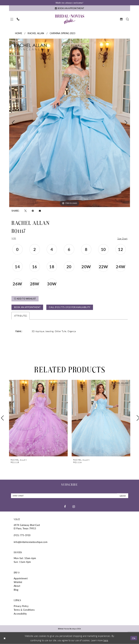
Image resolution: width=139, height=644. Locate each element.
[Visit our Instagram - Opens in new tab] (74, 506)
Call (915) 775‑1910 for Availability (70, 307)
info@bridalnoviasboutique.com (31, 542)
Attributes (21, 316)
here (106, 640)
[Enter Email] (70, 496)
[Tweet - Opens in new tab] (26, 211)
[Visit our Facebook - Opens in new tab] (65, 506)
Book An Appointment (27, 307)
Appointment (21, 578)
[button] (12, 19)
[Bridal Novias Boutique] (70, 19)
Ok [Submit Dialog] (134, 638)
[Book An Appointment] (70, 8)
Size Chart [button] (122, 238)
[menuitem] (12, 19)
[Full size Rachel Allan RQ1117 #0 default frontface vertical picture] (70, 123)
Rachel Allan (36, 33)
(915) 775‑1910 (22, 535)
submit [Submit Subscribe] (123, 496)
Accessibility (20, 614)
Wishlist (18, 582)
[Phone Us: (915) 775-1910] (18, 19)
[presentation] (38, 418)
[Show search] (127, 19)
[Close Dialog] (5, 638)
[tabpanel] (70, 123)
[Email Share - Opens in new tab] (40, 211)
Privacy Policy (21, 606)
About (17, 586)
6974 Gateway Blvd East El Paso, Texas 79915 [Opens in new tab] (27, 527)
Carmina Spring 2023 (62, 33)
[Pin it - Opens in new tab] (33, 211)
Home (19, 33)
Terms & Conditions (24, 610)
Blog (16, 590)
